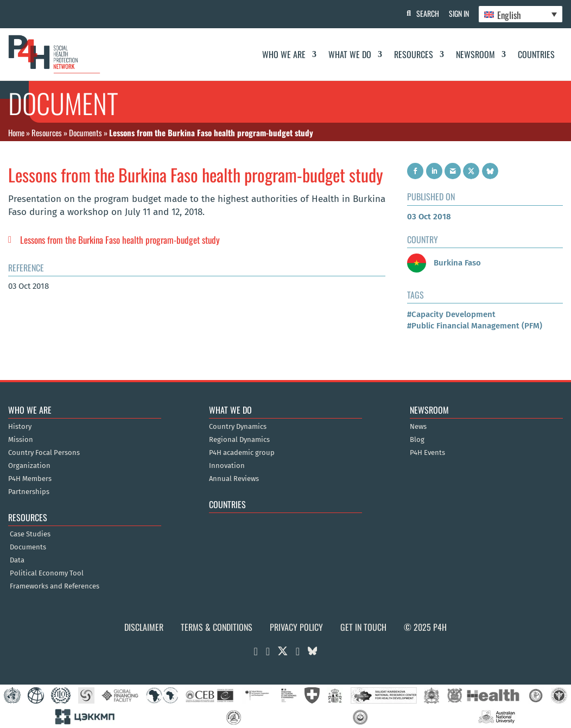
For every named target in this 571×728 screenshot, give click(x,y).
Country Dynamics (238, 427)
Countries (536, 54)
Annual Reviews (234, 479)
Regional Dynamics (239, 440)
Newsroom (475, 54)
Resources (414, 54)
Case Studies (30, 534)
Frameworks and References (55, 586)
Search (425, 13)
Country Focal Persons (44, 453)
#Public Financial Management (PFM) (475, 326)
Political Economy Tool (47, 573)
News (418, 427)
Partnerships (29, 492)
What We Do (350, 54)
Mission (21, 440)
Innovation (227, 466)
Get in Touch (363, 627)
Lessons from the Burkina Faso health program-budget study (120, 240)
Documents (85, 132)
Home (16, 132)
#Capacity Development (451, 314)
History (20, 427)
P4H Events (427, 453)
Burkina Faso (444, 263)
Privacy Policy (296, 627)
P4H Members (30, 479)
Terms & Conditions (217, 627)
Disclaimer (144, 627)
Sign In (457, 13)
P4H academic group (242, 453)
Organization (29, 466)
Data (17, 560)
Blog (417, 440)
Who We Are (284, 54)
